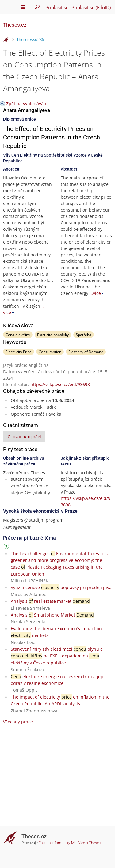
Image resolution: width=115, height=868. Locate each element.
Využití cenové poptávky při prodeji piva (61, 587)
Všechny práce (18, 722)
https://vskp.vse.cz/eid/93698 (60, 384)
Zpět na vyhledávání (27, 104)
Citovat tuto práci (24, 437)
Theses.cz (15, 25)
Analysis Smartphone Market (52, 615)
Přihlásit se (57, 7)
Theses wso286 (30, 39)
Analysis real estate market (50, 601)
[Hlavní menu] (23, 7)
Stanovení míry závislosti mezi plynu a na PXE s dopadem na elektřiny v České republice (57, 656)
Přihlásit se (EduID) (91, 7)
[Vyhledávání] (37, 7)
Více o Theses (89, 843)
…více (95, 293)
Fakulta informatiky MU (58, 843)
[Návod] (7, 547)
